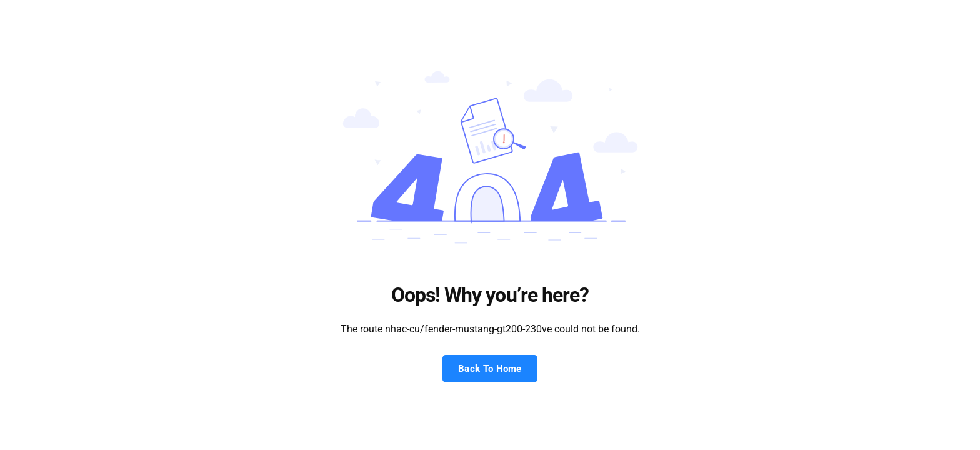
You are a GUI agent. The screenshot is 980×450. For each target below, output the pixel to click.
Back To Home (490, 369)
